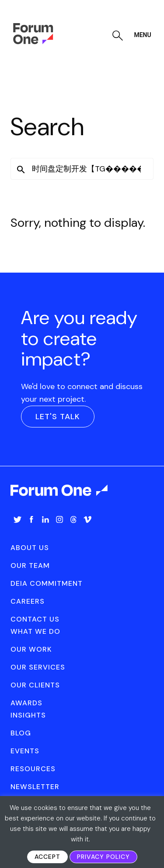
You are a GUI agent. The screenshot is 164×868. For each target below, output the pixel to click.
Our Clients (35, 685)
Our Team (30, 566)
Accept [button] (47, 857)
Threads (73, 519)
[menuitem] (17, 528)
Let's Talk (58, 417)
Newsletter (35, 787)
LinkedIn (45, 519)
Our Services (38, 667)
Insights (28, 715)
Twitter (17, 519)
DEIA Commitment (47, 583)
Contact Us (35, 619)
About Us (30, 548)
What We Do (35, 631)
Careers (28, 601)
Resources (33, 769)
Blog (21, 733)
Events (25, 751)
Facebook (31, 519)
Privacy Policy (103, 857)
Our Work (31, 649)
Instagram (59, 519)
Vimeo (87, 519)
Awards (26, 703)
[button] (21, 170)
